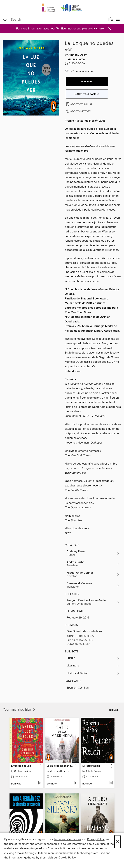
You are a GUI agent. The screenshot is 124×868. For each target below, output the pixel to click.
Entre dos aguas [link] (21, 766)
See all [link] (114, 710)
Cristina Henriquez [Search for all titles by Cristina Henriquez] (23, 771)
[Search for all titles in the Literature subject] (93, 666)
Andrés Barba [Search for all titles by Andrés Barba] (76, 59)
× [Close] (117, 842)
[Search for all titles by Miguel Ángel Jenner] (93, 574)
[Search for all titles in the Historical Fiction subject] (93, 674)
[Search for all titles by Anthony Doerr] (93, 553)
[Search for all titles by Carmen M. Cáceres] (93, 585)
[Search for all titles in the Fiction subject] (93, 658)
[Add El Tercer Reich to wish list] (111, 783)
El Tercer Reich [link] (91, 766)
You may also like (19, 710)
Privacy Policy (96, 839)
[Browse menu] (118, 19)
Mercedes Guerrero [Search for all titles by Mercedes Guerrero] (59, 771)
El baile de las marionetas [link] (60, 766)
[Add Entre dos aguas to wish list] (40, 783)
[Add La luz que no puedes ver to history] (79, 111)
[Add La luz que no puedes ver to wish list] (79, 104)
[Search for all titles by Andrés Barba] (93, 564)
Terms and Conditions (67, 839)
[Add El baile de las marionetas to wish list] (75, 783)
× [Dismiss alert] (110, 29)
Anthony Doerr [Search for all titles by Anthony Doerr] (78, 55)
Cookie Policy (67, 858)
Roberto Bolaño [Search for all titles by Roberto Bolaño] (93, 771)
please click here (93, 29)
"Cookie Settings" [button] (25, 853)
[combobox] (55, 20)
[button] (87, 82)
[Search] (5, 20)
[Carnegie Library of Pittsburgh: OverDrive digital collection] (62, 8)
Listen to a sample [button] (87, 94)
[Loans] (111, 20)
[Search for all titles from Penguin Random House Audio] (93, 602)
